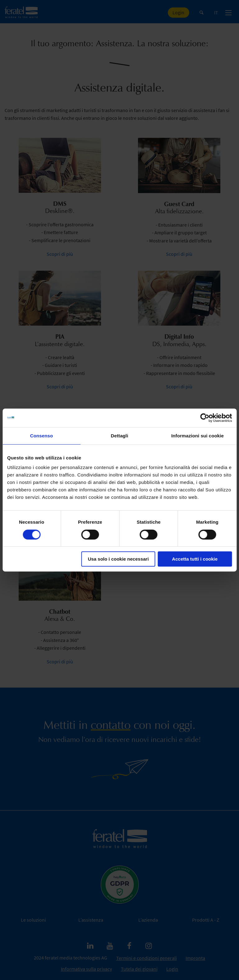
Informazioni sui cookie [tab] (198, 436)
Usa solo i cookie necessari (118, 559)
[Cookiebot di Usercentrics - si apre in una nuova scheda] (205, 418)
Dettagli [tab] (120, 436)
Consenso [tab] (41, 436)
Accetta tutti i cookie (195, 559)
